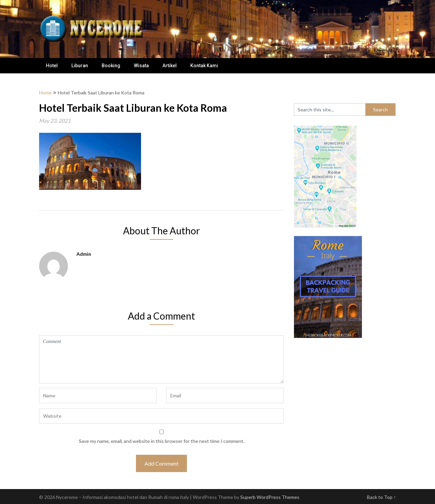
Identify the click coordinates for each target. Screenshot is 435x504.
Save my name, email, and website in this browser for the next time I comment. (162, 441)
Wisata (141, 66)
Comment (161, 359)
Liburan (80, 66)
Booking (111, 66)
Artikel (170, 66)
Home (45, 93)
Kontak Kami (204, 66)
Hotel (52, 66)
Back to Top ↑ (381, 497)
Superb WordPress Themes (270, 497)
